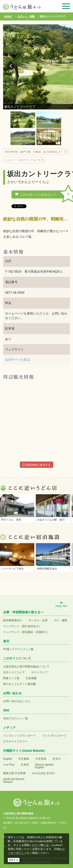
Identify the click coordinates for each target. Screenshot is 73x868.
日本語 (25, 765)
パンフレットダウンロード (19, 736)
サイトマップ (39, 672)
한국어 (57, 759)
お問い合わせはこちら (17, 701)
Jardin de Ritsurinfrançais (14, 780)
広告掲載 (31, 678)
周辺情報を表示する (37, 465)
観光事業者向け (13, 620)
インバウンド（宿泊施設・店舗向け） (26, 632)
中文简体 (41, 759)
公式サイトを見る (18, 360)
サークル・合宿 (38, 620)
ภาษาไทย (9, 765)
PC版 (6, 649)
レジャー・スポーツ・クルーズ (23, 160)
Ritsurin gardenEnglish (44, 766)
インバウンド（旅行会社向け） (22, 626)
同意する (14, 860)
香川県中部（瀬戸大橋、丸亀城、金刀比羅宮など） (34, 152)
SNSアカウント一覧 (15, 718)
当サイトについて (14, 672)
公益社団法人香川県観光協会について (26, 666)
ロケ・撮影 (61, 620)
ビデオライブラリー (15, 741)
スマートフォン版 (23, 649)
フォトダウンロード (54, 736)
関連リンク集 (11, 678)
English (8, 759)
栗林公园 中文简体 (14, 773)
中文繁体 (24, 759)
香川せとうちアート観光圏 (19, 684)
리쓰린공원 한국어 (43, 773)
